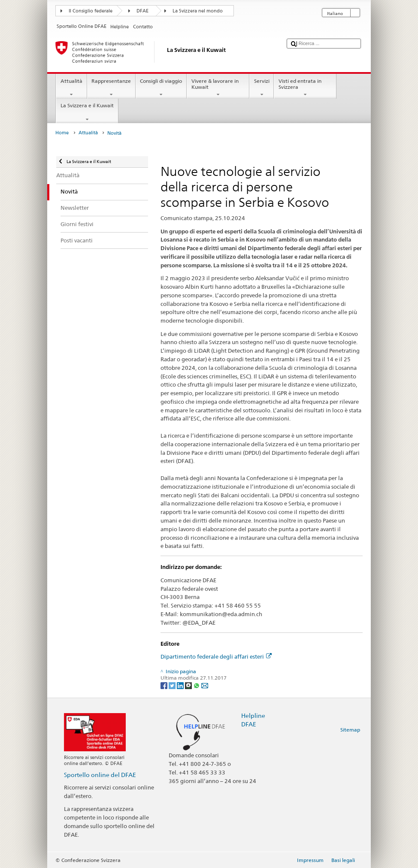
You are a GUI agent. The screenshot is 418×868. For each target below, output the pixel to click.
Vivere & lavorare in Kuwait (218, 88)
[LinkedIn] (181, 685)
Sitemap (350, 730)
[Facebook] (165, 685)
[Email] (205, 685)
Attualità (71, 88)
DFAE (142, 11)
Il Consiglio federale (91, 11)
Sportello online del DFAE (100, 775)
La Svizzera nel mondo (198, 11)
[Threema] (189, 685)
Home (62, 133)
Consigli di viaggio (161, 88)
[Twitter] (173, 685)
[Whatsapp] (197, 685)
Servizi (262, 88)
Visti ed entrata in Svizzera (305, 88)
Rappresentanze (111, 88)
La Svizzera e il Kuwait (87, 112)
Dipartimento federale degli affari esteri (216, 656)
